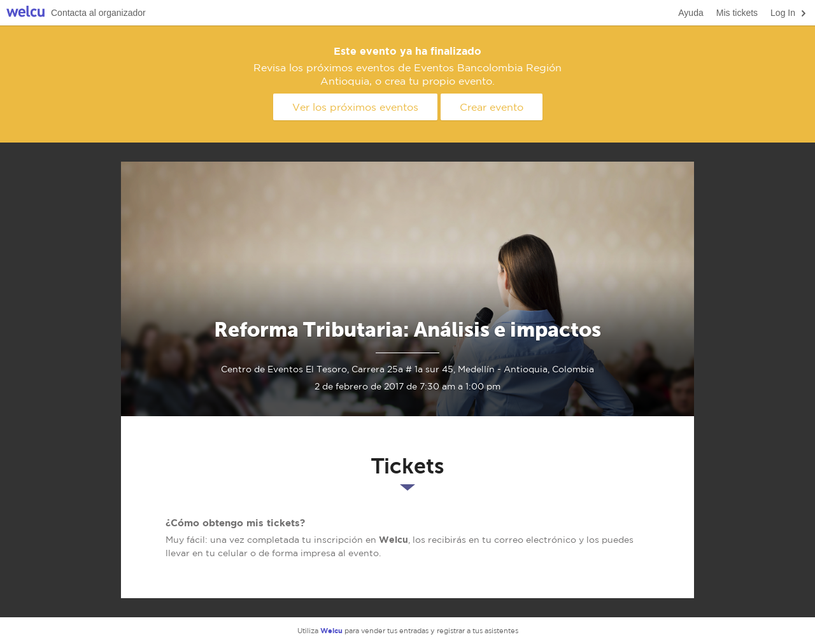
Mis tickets (737, 13)
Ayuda (691, 13)
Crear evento (492, 107)
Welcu (25, 13)
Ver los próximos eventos (355, 107)
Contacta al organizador (98, 13)
